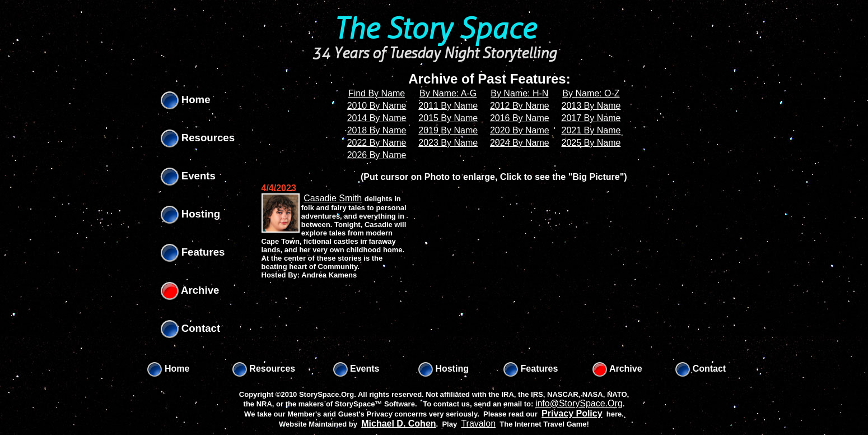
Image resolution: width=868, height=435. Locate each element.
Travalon (478, 424)
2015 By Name (448, 118)
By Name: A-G (448, 93)
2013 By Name (591, 106)
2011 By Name (448, 106)
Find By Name (377, 93)
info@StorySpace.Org (579, 403)
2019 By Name (448, 130)
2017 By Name (591, 118)
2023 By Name (448, 143)
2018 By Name (377, 130)
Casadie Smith (333, 198)
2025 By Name (591, 143)
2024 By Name (520, 143)
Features (193, 252)
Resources (198, 138)
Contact (191, 328)
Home (186, 100)
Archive (190, 290)
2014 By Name (377, 118)
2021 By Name (591, 130)
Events (188, 176)
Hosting (191, 214)
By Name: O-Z (591, 93)
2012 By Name (520, 106)
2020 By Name (520, 130)
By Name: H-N (519, 93)
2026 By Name (377, 155)
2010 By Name (377, 106)
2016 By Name (520, 118)
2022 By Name (377, 143)
